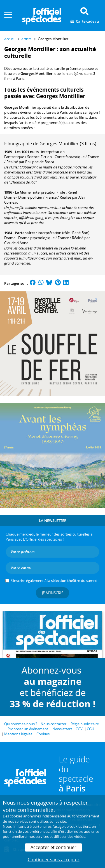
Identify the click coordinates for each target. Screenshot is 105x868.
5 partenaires (41, 826)
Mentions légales (18, 734)
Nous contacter (53, 724)
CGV (79, 729)
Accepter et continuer (53, 847)
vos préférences (36, 831)
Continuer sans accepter (54, 860)
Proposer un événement (28, 729)
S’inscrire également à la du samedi (54, 581)
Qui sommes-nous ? (21, 724)
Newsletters (62, 729)
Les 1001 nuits (27, 152)
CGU (90, 729)
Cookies (43, 734)
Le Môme (23, 192)
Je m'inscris (53, 593)
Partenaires (25, 233)
